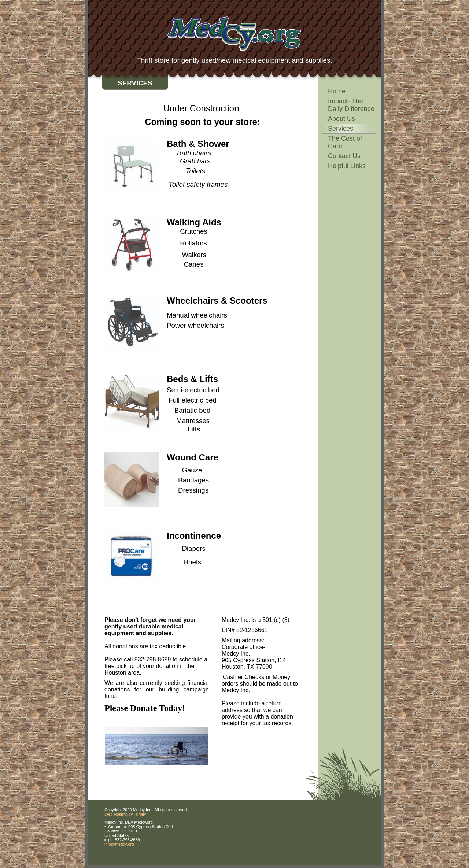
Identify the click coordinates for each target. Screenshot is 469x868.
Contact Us (344, 156)
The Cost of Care (345, 142)
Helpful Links (347, 166)
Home (337, 91)
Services (341, 129)
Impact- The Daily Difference (351, 105)
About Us (341, 119)
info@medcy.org (119, 844)
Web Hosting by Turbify (125, 814)
